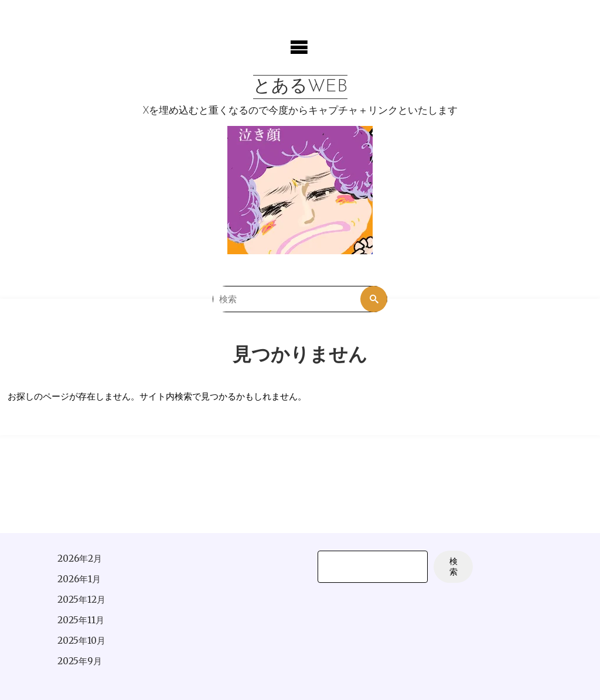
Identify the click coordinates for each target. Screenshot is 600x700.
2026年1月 (79, 579)
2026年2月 (80, 559)
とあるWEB (300, 87)
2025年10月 (81, 641)
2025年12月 (81, 600)
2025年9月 (80, 661)
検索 (454, 567)
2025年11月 (81, 620)
